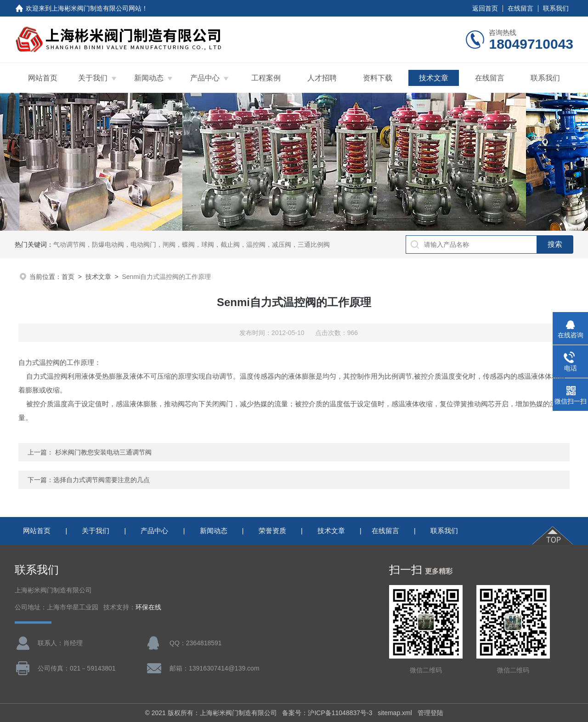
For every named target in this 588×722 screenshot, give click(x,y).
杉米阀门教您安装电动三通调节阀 (103, 452)
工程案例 (266, 78)
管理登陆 (430, 713)
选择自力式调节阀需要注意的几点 (102, 480)
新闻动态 (149, 78)
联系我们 (556, 8)
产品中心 (205, 78)
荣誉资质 (272, 531)
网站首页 (43, 78)
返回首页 (485, 8)
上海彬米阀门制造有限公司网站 (96, 8)
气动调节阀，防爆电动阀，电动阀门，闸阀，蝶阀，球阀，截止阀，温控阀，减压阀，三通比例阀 (192, 244)
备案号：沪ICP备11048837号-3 (327, 713)
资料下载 (378, 78)
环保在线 (148, 607)
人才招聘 (322, 78)
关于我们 (93, 78)
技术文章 (434, 78)
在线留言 (520, 8)
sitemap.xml (395, 713)
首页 (68, 277)
